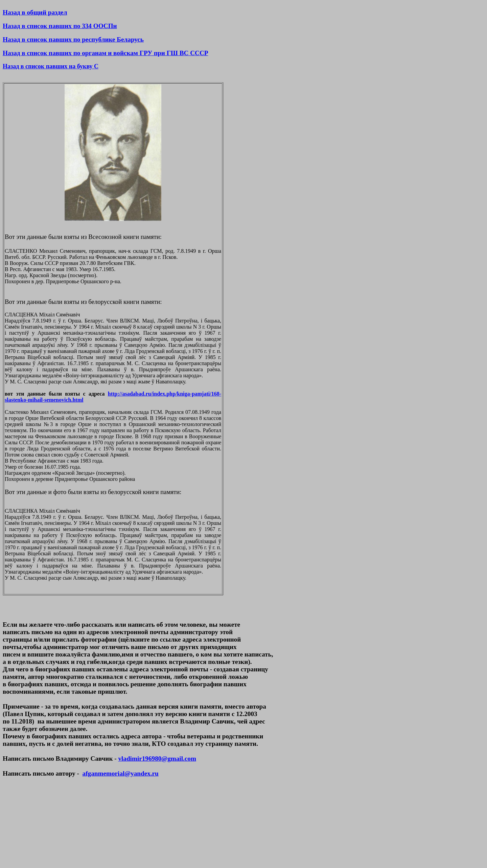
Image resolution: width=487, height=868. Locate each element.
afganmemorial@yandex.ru (121, 773)
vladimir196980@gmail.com (157, 759)
